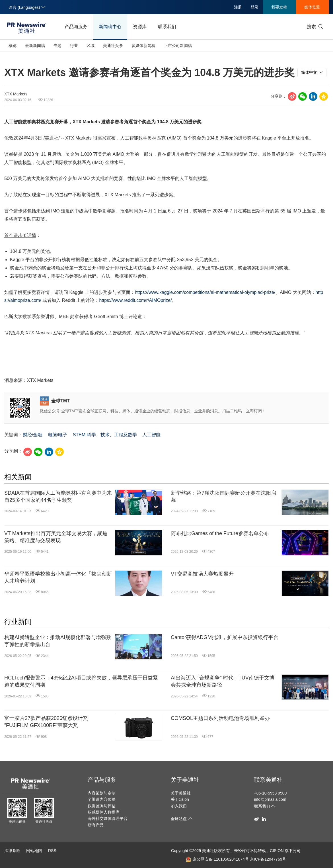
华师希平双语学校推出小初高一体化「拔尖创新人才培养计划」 (58, 577)
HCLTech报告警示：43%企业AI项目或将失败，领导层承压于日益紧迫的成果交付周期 (81, 681)
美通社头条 (113, 46)
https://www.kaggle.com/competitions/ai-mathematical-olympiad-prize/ (205, 292)
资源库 (140, 27)
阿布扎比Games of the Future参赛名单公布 (220, 533)
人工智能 (151, 435)
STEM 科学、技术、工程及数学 (105, 435)
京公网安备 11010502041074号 (217, 859)
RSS (52, 851)
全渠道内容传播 (102, 799)
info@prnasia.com (270, 799)
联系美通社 (268, 780)
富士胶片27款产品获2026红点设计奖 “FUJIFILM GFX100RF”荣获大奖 (46, 722)
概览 (13, 46)
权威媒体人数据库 (104, 812)
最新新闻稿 (35, 46)
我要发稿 (279, 7)
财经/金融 (32, 435)
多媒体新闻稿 (143, 46)
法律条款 (12, 851)
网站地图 (34, 851)
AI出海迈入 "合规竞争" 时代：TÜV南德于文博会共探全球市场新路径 (223, 681)
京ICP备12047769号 (268, 859)
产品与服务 (76, 27)
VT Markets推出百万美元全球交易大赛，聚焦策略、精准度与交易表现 (56, 537)
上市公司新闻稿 (178, 46)
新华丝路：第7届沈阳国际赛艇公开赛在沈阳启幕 (223, 497)
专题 (57, 46)
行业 (74, 46)
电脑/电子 (57, 435)
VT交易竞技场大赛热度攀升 (202, 574)
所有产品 (96, 825)
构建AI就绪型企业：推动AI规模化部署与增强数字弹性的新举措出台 (58, 641)
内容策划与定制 (102, 793)
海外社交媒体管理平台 (108, 818)
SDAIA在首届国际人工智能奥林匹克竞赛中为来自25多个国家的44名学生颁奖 (58, 497)
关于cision (180, 799)
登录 (254, 7)
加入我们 (179, 806)
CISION (277, 851)
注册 (238, 7)
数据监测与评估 (102, 806)
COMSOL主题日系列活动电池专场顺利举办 (220, 718)
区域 (91, 46)
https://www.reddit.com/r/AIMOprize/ (135, 300)
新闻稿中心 (110, 27)
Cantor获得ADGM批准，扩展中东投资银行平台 (225, 637)
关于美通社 (185, 780)
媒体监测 (312, 7)
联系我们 (167, 27)
